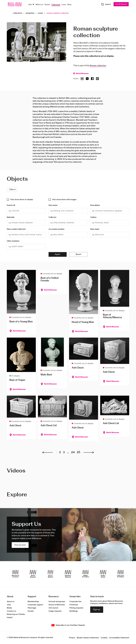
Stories (47, 5)
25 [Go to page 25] (79, 453)
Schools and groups (57, 602)
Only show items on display (22, 200)
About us (11, 602)
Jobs (9, 605)
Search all (11, 205)
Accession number (56, 229)
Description (95, 205)
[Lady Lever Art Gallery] (121, 574)
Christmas (74, 605)
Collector (52, 217)
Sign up (97, 610)
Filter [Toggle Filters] (12, 190)
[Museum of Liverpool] (15, 574)
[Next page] (88, 453)
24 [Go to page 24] (73, 453)
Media (9, 608)
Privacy (72, 638)
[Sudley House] (103, 574)
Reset (78, 255)
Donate (31, 611)
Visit (30, 5)
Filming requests (76, 608)
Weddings (74, 611)
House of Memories (57, 605)
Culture (93, 217)
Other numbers (13, 241)
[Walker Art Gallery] (86, 574)
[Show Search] (105, 4)
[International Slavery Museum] (50, 574)
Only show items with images (64, 200)
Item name (53, 205)
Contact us (11, 611)
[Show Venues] (33, 5)
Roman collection (98, 66)
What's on (39, 5)
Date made (95, 229)
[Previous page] (48, 453)
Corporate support (35, 605)
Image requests (55, 611)
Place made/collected (16, 229)
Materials (11, 217)
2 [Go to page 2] (60, 453)
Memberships (33, 602)
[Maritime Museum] (68, 574)
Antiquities (30, 13)
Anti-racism (53, 608)
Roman (40, 13)
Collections (56, 5)
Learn (64, 5)
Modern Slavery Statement (88, 638)
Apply (58, 255)
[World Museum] (33, 574)
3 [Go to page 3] (64, 453)
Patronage (32, 608)
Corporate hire (75, 602)
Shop (69, 5)
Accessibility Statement (119, 638)
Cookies (104, 638)
